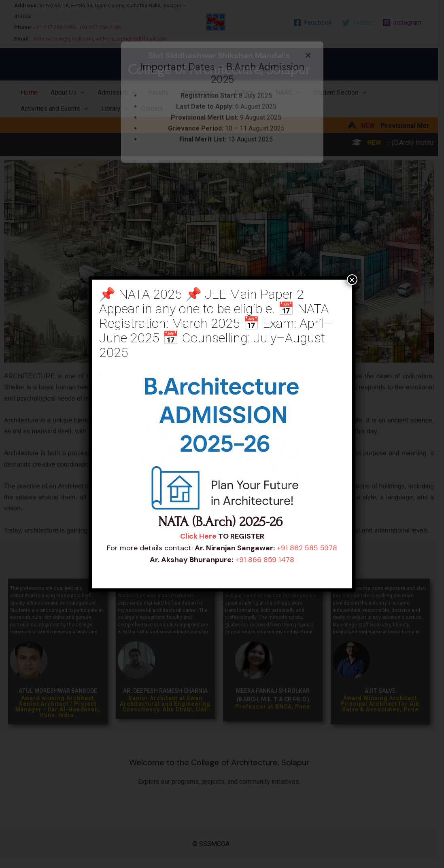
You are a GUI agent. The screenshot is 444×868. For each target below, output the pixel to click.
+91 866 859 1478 (265, 560)
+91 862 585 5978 (307, 548)
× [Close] (352, 280)
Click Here (198, 536)
